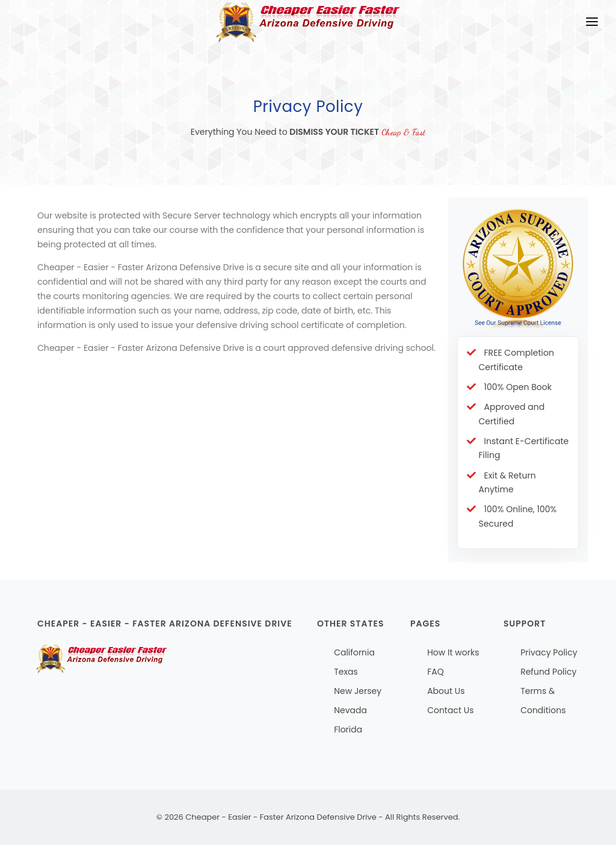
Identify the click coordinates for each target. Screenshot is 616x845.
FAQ (436, 672)
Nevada (350, 710)
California (354, 652)
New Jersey (358, 691)
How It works (453, 652)
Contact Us (450, 710)
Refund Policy (548, 672)
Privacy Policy (549, 652)
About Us (446, 691)
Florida (348, 729)
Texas (346, 672)
